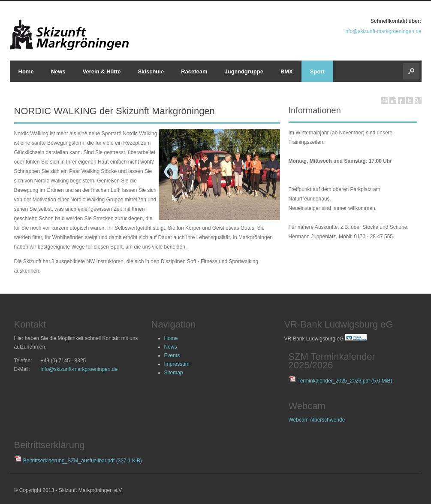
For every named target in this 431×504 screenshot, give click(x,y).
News (58, 71)
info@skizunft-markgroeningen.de (383, 31)
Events (172, 355)
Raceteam (194, 71)
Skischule (151, 71)
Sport (317, 71)
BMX (287, 71)
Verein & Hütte (102, 71)
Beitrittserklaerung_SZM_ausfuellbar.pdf (83, 461)
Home (26, 71)
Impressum (177, 364)
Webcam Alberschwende (317, 420)
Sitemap (174, 373)
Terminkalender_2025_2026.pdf (345, 381)
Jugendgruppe (244, 71)
